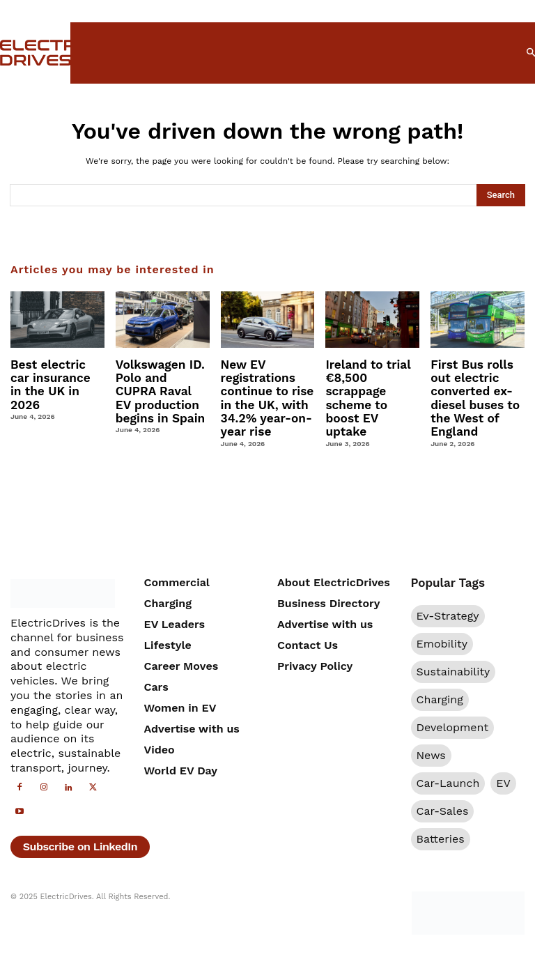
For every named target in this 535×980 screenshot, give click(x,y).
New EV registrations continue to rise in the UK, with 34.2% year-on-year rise (264, 395)
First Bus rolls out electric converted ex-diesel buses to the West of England (472, 395)
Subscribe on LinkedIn (80, 840)
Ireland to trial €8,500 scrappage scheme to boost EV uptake (371, 389)
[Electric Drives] (27, 53)
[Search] (501, 195)
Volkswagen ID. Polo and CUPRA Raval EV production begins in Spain (160, 389)
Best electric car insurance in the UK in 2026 (56, 376)
